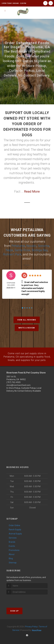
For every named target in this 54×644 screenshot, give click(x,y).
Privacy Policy (31, 625)
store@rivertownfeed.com (19, 384)
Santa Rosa (22, 250)
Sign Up (14, 610)
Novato (31, 246)
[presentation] (22, 599)
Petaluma (18, 246)
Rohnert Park (12, 254)
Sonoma (44, 246)
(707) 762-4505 (14, 381)
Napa (9, 250)
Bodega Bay (40, 250)
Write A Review (27, 327)
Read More (32, 192)
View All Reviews (27, 319)
